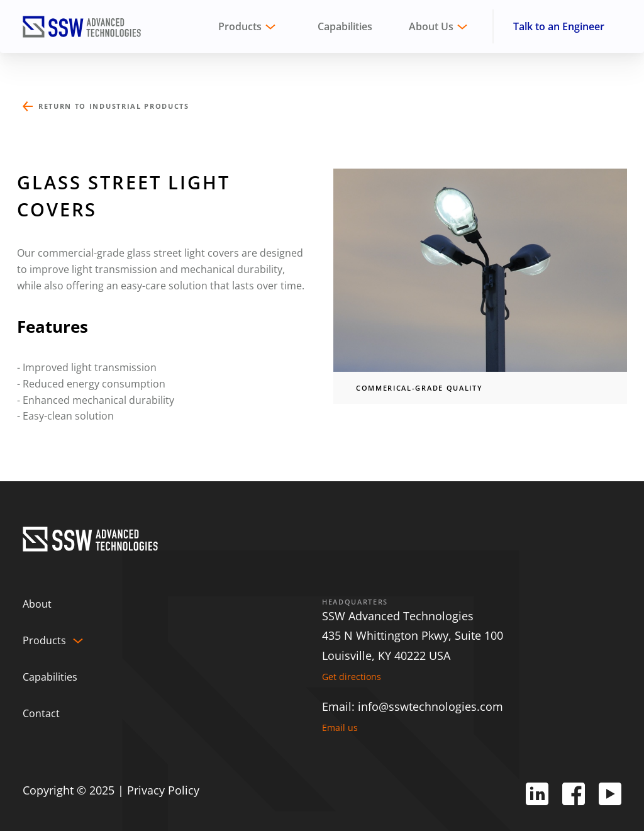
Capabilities (345, 26)
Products (44, 640)
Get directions (352, 677)
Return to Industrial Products (114, 106)
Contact (41, 713)
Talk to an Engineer (559, 26)
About (37, 604)
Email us (340, 728)
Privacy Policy (163, 790)
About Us (431, 26)
